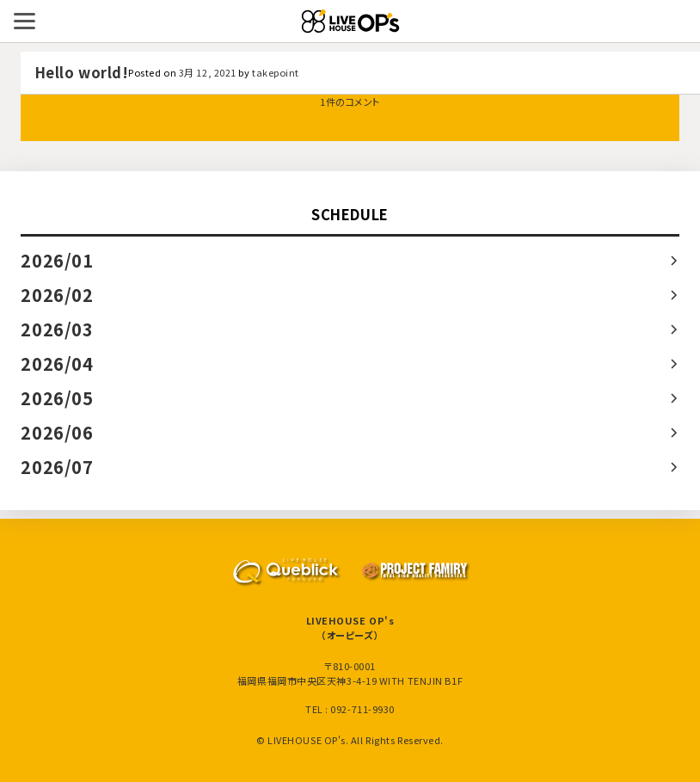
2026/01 (57, 260)
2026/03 (57, 329)
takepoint (276, 72)
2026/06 (57, 432)
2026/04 (57, 363)
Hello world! (82, 72)
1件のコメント (350, 102)
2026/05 (57, 398)
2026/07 (57, 467)
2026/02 (57, 295)
